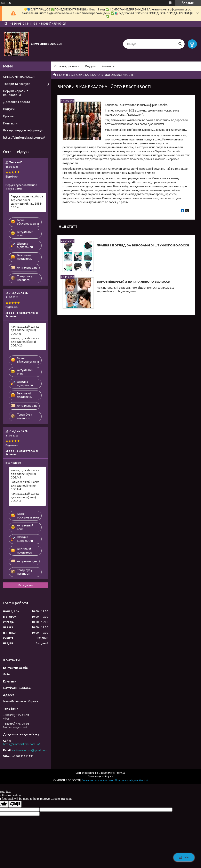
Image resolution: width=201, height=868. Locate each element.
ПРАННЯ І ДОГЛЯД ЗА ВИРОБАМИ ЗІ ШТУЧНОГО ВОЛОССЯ (143, 245)
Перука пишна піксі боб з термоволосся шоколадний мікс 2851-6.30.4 (27, 202)
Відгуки (90, 66)
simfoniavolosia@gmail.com (30, 750)
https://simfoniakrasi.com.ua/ (24, 137)
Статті (63, 75)
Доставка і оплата (17, 102)
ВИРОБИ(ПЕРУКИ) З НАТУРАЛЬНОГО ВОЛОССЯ (134, 282)
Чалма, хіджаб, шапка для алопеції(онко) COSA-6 (25, 330)
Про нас (9, 116)
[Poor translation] (15, 804)
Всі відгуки (26, 585)
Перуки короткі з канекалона (16, 93)
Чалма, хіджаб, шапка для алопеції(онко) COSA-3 (25, 497)
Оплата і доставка (67, 66)
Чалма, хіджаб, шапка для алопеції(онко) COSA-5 (25, 474)
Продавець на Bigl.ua (100, 776)
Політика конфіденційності (131, 780)
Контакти (108, 66)
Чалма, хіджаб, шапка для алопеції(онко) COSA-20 (25, 342)
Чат (184, 857)
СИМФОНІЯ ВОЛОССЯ (19, 77)
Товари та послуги (17, 84)
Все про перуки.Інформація (23, 130)
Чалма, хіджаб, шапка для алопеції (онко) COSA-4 (25, 486)
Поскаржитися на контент (97, 780)
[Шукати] (180, 44)
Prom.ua (121, 773)
